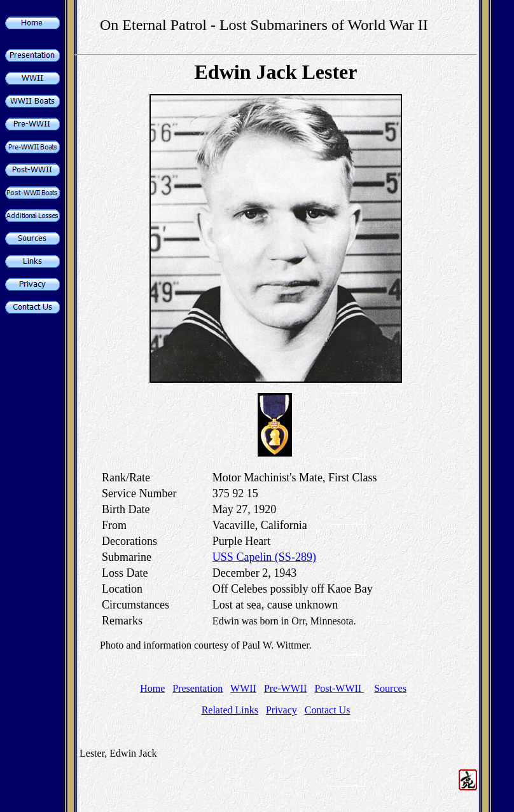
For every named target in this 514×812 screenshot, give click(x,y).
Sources (390, 688)
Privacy (281, 710)
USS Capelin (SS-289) (264, 557)
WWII (243, 688)
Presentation (198, 688)
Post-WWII (339, 688)
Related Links (230, 710)
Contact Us (328, 710)
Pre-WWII (286, 688)
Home (152, 688)
